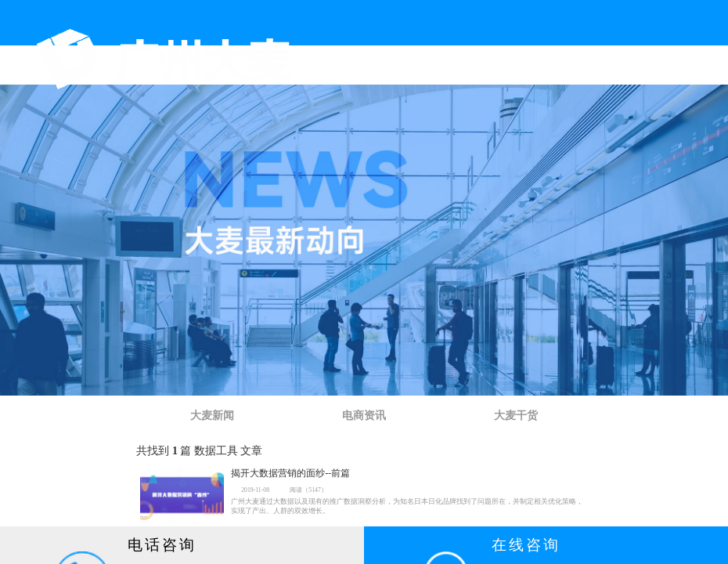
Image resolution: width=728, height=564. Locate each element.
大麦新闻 (212, 416)
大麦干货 (516, 416)
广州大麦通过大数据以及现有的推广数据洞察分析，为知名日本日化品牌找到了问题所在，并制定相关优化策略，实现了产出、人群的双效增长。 (407, 506)
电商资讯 (364, 416)
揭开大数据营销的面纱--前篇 (290, 474)
